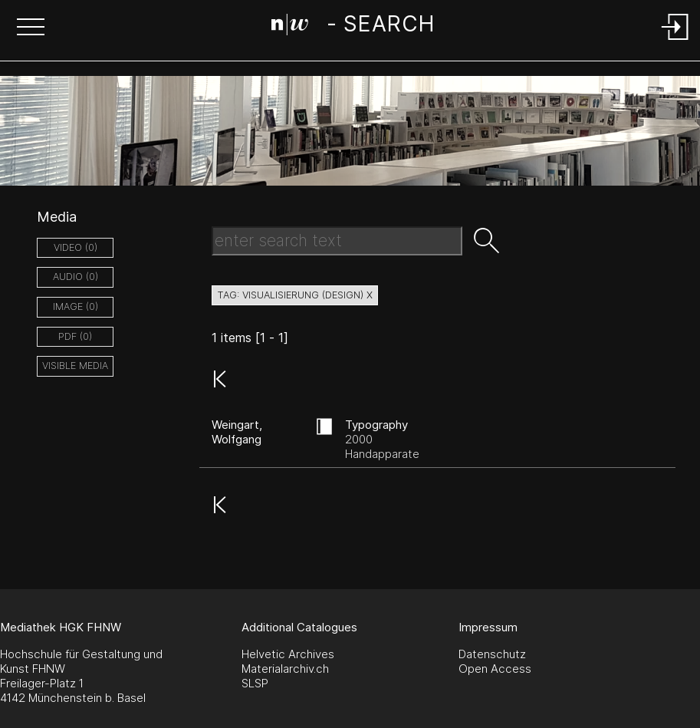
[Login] (675, 41)
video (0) (76, 247)
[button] (31, 28)
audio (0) (76, 277)
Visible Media (75, 366)
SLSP (255, 683)
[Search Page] (353, 27)
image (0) (76, 306)
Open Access (495, 669)
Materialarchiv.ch (285, 669)
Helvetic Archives (288, 654)
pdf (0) (75, 336)
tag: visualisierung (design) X (295, 295)
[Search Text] (337, 241)
